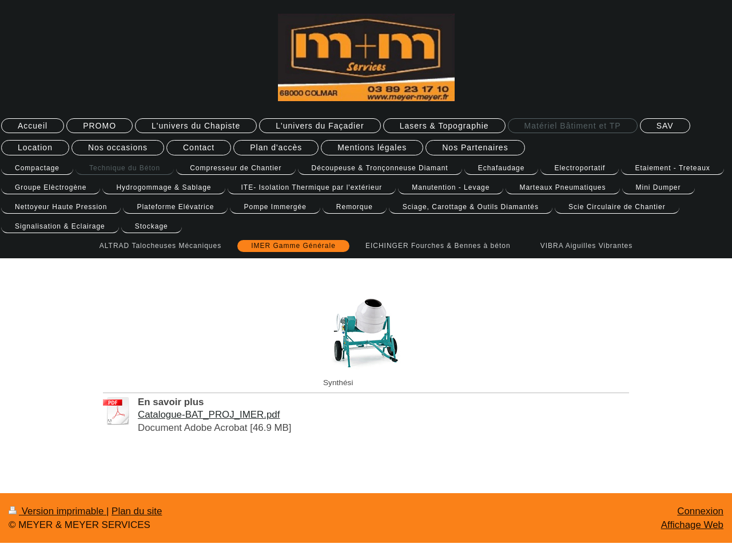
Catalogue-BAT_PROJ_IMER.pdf (209, 415)
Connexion (700, 511)
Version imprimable (57, 511)
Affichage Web (692, 525)
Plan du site (137, 511)
